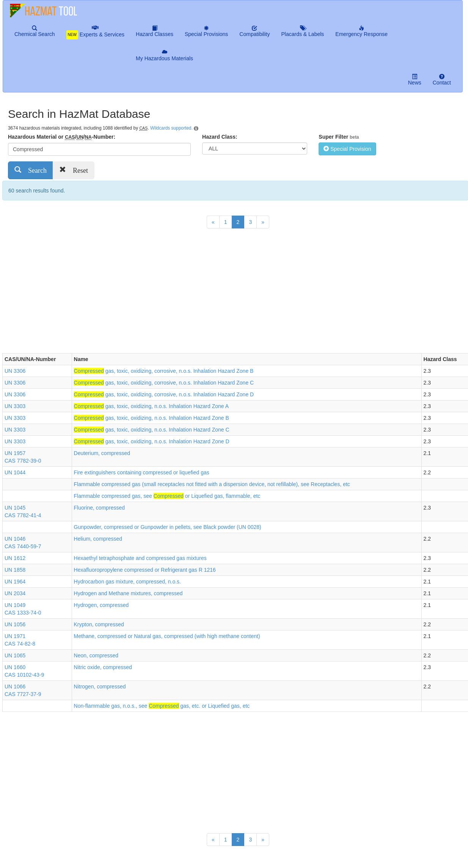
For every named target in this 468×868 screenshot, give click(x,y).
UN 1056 (15, 624)
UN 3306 (15, 371)
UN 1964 (15, 582)
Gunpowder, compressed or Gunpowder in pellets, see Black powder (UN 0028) (168, 527)
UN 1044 (15, 472)
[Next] (263, 222)
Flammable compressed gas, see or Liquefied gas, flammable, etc (167, 496)
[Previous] (213, 222)
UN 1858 (15, 570)
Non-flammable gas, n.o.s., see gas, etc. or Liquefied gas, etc (162, 706)
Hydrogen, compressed (101, 605)
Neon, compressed (96, 655)
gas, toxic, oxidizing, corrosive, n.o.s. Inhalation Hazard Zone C (164, 383)
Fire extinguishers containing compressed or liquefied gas (142, 472)
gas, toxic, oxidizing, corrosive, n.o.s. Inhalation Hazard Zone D (164, 394)
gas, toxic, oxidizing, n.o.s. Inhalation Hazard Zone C (152, 430)
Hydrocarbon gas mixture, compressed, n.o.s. (127, 582)
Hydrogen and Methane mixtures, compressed (128, 593)
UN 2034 (15, 593)
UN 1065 (15, 655)
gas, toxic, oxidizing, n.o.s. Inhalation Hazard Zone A (152, 406)
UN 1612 (15, 558)
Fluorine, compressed (100, 508)
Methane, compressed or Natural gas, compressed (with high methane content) (167, 636)
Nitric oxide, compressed (103, 667)
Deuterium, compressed (102, 453)
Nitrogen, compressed (100, 687)
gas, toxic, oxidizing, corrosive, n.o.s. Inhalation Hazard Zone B (164, 371)
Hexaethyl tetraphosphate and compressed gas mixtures (140, 558)
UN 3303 (15, 406)
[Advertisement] (140, 292)
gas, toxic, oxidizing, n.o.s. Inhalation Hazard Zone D (152, 441)
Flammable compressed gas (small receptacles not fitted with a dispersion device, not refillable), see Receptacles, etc (212, 484)
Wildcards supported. (171, 128)
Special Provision (347, 149)
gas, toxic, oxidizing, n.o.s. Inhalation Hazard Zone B (152, 418)
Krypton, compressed (99, 624)
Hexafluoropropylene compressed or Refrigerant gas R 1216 (145, 570)
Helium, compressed (98, 539)
